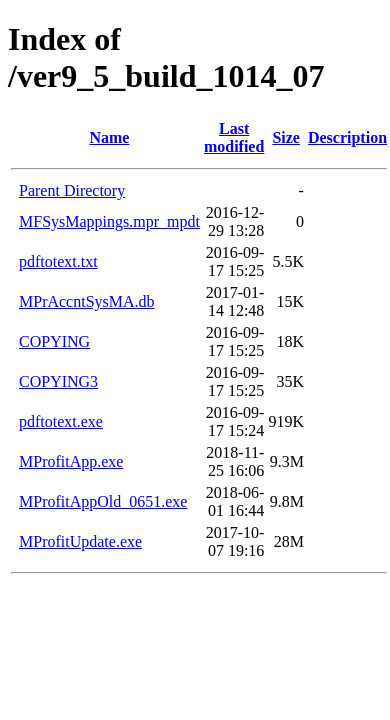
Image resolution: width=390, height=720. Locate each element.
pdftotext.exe (61, 421)
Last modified (234, 137)
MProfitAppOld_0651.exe (103, 501)
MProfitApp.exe (71, 461)
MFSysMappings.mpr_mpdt (109, 221)
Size (286, 137)
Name (109, 137)
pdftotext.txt (58, 261)
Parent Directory (72, 190)
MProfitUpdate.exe (80, 541)
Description (347, 137)
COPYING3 (58, 381)
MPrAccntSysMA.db (87, 301)
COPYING (54, 341)
